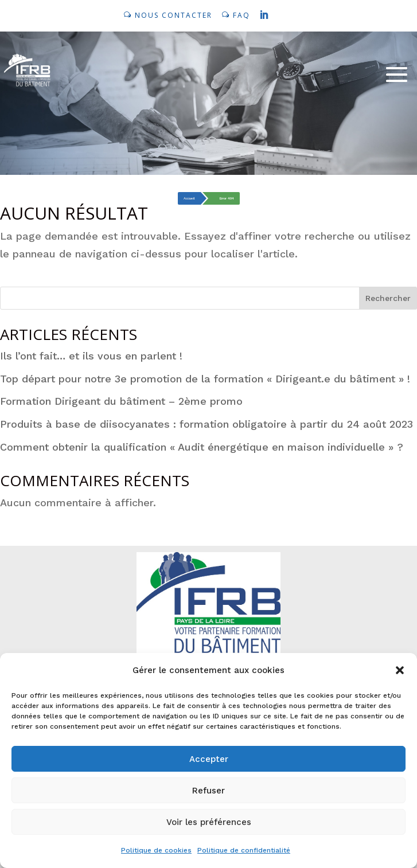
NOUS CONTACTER (174, 15)
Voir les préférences (209, 822)
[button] (400, 670)
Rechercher (388, 298)
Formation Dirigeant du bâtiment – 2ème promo (121, 401)
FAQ (241, 15)
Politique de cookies (156, 850)
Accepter (209, 759)
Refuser (208, 791)
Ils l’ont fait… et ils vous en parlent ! (91, 356)
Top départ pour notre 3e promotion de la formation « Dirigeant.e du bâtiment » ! (205, 379)
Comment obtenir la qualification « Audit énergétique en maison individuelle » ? (202, 447)
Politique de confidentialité (244, 850)
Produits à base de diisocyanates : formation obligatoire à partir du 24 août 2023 (206, 424)
